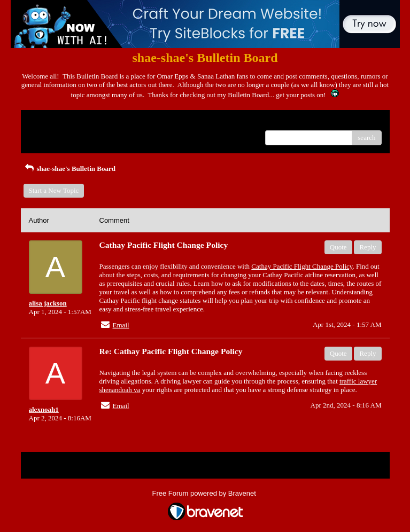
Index (96, 122)
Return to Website (54, 122)
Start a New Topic (54, 190)
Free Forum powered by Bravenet (205, 493)
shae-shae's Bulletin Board (69, 169)
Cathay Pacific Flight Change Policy (302, 266)
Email (121, 325)
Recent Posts (47, 134)
